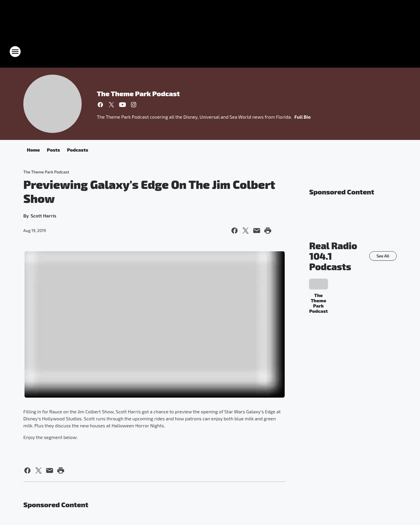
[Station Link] (210, 52)
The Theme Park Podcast (138, 93)
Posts (54, 150)
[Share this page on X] (246, 231)
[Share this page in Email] (257, 231)
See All (383, 256)
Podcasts (78, 150)
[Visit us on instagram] (134, 105)
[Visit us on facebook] (100, 105)
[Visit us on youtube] (123, 105)
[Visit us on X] (111, 105)
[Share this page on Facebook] (235, 231)
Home (33, 150)
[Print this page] (268, 231)
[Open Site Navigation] (15, 52)
